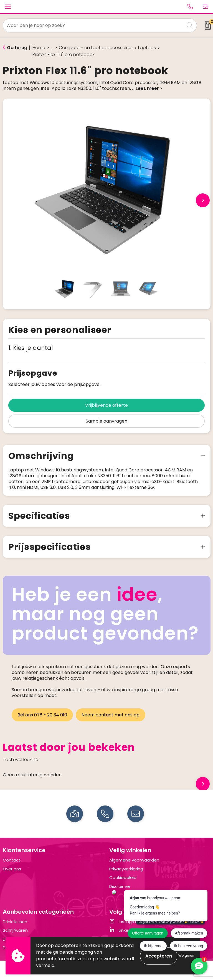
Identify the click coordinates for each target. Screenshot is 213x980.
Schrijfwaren (15, 930)
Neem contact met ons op (111, 715)
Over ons (12, 869)
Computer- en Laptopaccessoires (96, 48)
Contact (12, 860)
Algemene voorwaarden (134, 860)
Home (39, 48)
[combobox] (94, 25)
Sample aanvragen (106, 421)
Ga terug (17, 48)
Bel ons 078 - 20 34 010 (42, 715)
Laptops (147, 48)
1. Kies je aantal (31, 348)
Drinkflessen (15, 922)
